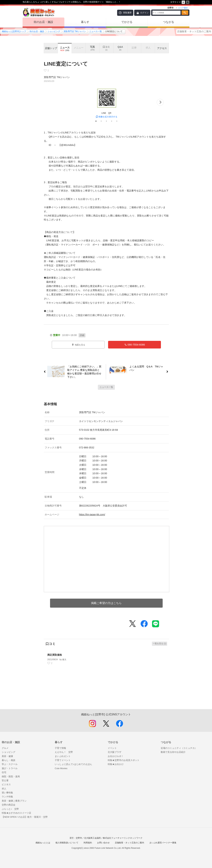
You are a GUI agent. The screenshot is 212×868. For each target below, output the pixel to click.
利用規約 (88, 843)
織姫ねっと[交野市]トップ (14, 31)
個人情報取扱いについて (67, 843)
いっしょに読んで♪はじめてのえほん (73, 764)
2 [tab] (101, 121)
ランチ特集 (7, 797)
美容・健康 (7, 756)
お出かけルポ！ (116, 756)
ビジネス (6, 784)
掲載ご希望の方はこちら (106, 603)
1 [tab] (96, 121)
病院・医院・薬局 (11, 776)
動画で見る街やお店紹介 (173, 752)
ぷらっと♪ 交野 (10, 809)
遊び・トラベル (10, 768)
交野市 (79, 838)
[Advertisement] (106, 693)
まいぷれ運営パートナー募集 (163, 843)
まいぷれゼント (63, 756)
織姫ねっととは (43, 843)
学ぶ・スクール (10, 764)
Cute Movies (61, 768)
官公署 (5, 780)
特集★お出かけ (116, 764)
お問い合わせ (103, 843)
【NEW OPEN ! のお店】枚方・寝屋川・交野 (25, 817)
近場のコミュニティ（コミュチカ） (179, 748)
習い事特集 (7, 793)
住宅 (4, 772)
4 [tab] (112, 121)
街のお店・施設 (43, 22)
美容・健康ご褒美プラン (14, 801)
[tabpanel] (106, 102)
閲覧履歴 (127, 13)
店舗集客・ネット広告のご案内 (194, 31)
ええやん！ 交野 (64, 752)
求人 (4, 789)
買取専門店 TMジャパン (75, 31)
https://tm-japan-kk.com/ (92, 514)
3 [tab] (106, 121)
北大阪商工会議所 (92, 838)
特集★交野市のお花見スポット (124, 760)
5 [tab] (117, 121)
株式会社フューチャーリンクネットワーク (123, 838)
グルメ (5, 748)
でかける (127, 22)
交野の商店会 (9, 805)
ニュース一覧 (96, 31)
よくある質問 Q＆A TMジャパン (148, 369)
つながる (169, 22)
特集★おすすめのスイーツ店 (16, 813)
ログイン (144, 13)
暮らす (85, 22)
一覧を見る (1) (160, 644)
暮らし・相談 (9, 760)
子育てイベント (63, 760)
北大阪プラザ (115, 752)
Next (160, 102)
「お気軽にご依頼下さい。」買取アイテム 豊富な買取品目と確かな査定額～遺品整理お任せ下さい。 (83, 372)
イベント (112, 748)
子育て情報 (60, 748)
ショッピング (54, 31)
